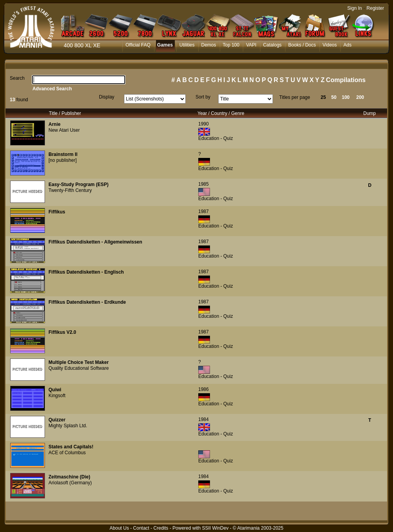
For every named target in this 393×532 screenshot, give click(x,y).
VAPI (251, 45)
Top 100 (231, 45)
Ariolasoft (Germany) (70, 483)
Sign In (354, 8)
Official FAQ (138, 45)
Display (107, 97)
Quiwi (55, 390)
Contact (141, 528)
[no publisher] (63, 160)
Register (375, 8)
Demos (209, 45)
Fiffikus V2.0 (62, 332)
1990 (204, 124)
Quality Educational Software (79, 368)
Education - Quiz (216, 138)
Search (17, 78)
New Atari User (64, 130)
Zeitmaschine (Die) (69, 477)
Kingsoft (57, 396)
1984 (204, 419)
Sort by (203, 97)
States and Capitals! (71, 447)
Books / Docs (302, 45)
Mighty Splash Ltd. (68, 426)
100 (346, 97)
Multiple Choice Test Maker (79, 362)
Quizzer (57, 420)
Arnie (55, 124)
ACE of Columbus (67, 453)
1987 (204, 211)
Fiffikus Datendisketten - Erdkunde (87, 302)
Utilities (187, 45)
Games (165, 45)
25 (323, 97)
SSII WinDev (215, 528)
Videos (330, 45)
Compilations (346, 80)
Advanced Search (52, 89)
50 (334, 97)
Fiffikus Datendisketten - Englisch (86, 272)
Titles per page (295, 97)
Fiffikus (57, 212)
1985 (204, 184)
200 (360, 97)
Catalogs (272, 45)
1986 (204, 389)
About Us (119, 528)
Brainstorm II (63, 154)
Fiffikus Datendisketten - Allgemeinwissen (95, 242)
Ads (347, 45)
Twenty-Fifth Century (70, 190)
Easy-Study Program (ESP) (78, 184)
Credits (161, 528)
